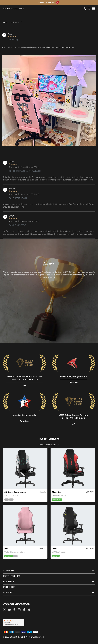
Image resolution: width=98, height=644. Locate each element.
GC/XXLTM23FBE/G (17, 225)
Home (4, 22)
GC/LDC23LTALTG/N (18, 198)
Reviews (14, 22)
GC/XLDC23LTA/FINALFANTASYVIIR (25, 171)
